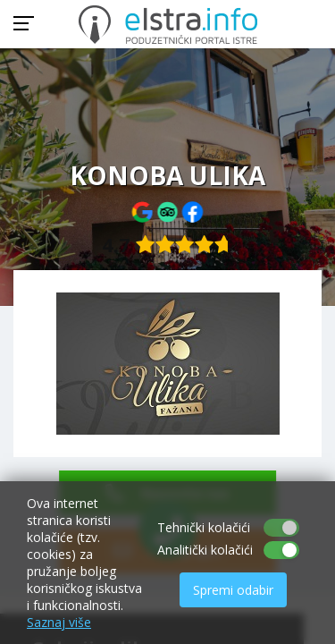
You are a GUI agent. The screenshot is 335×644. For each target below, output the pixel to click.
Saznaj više (59, 622)
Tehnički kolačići (204, 527)
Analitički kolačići (205, 550)
